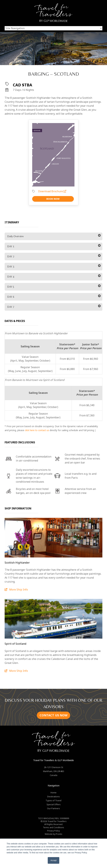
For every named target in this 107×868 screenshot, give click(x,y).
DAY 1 (11, 246)
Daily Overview (16, 236)
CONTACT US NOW (54, 715)
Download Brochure (52, 191)
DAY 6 (11, 297)
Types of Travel (54, 800)
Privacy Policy (54, 831)
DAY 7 (11, 307)
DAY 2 (11, 256)
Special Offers (54, 804)
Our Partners (54, 808)
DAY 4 (11, 277)
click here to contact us (37, 430)
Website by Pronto (54, 834)
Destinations (54, 796)
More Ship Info (16, 590)
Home (54, 793)
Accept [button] (54, 860)
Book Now (53, 199)
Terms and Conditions (54, 827)
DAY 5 (11, 287)
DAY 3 (11, 267)
